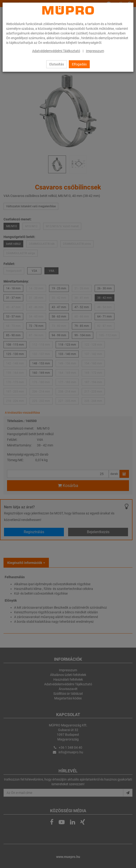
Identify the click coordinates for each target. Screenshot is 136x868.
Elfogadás (79, 64)
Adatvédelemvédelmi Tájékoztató (56, 51)
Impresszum (95, 51)
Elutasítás (57, 64)
